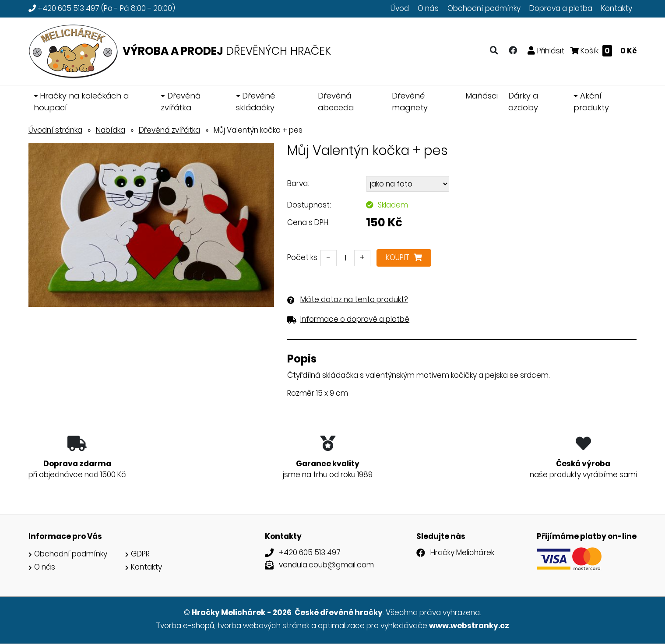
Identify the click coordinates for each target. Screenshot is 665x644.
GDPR (140, 554)
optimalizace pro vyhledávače (373, 626)
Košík (604, 51)
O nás (428, 8)
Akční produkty (591, 102)
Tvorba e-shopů (185, 626)
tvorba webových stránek (263, 626)
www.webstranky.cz (469, 626)
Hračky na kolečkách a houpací (81, 102)
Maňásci (482, 96)
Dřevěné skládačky (256, 102)
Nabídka (111, 130)
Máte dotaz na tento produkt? (354, 299)
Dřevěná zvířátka (181, 102)
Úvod (400, 8)
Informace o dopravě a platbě (355, 319)
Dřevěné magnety (410, 102)
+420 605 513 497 (69, 8)
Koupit (404, 257)
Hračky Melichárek (462, 553)
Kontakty (617, 8)
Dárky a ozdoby (523, 102)
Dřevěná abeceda (336, 102)
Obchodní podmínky (484, 8)
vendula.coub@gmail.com (326, 565)
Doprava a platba (561, 8)
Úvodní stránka (55, 130)
